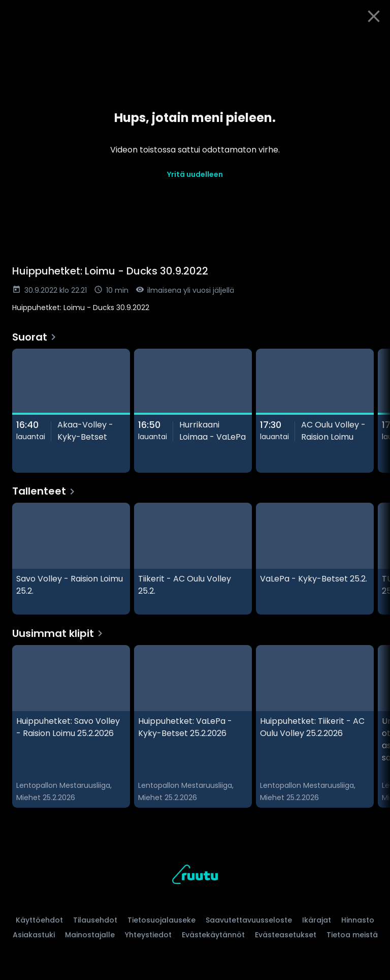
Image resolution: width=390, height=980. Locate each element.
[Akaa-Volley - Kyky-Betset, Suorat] (71, 411)
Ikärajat (317, 920)
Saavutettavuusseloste (249, 920)
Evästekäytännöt (213, 935)
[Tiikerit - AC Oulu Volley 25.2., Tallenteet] (193, 559)
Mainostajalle (90, 935)
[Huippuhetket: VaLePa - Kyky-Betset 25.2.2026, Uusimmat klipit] (193, 726)
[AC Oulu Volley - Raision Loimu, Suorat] (315, 411)
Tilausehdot (95, 920)
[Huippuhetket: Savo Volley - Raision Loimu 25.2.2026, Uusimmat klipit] (71, 726)
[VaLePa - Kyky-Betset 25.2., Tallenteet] (315, 559)
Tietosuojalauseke (161, 920)
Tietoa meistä (352, 935)
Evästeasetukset (286, 935)
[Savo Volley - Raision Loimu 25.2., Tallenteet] (71, 559)
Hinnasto (358, 920)
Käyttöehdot (39, 920)
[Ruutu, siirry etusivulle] (195, 876)
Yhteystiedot (148, 935)
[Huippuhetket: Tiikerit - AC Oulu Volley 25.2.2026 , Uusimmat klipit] (315, 726)
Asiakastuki (34, 935)
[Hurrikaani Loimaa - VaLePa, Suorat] (193, 411)
